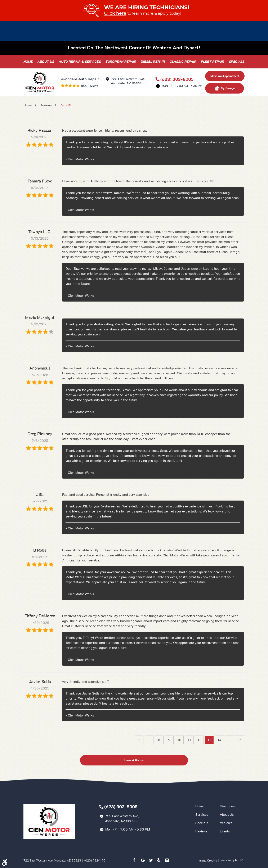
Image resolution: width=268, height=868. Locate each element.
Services (202, 815)
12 (199, 740)
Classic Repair (183, 62)
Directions (227, 806)
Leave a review (134, 760)
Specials (237, 62)
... (149, 740)
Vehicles (226, 823)
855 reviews (90, 86)
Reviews (46, 105)
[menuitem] (28, 62)
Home (28, 62)
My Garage (225, 88)
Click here (115, 13)
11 (189, 740)
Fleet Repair (213, 62)
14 (219, 740)
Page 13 (65, 105)
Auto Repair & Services (80, 62)
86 (240, 740)
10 (179, 740)
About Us (46, 62)
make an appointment (225, 76)
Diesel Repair (153, 62)
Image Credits (208, 861)
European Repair (121, 62)
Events (225, 831)
